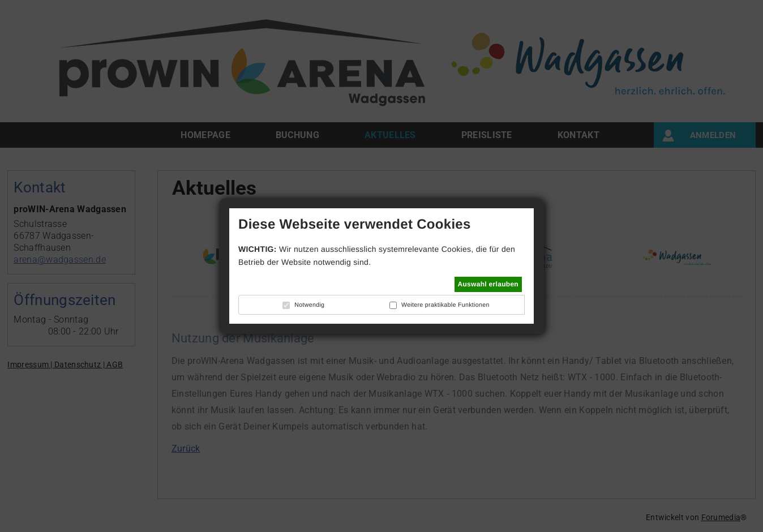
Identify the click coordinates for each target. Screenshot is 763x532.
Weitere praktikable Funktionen (445, 305)
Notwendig (309, 305)
